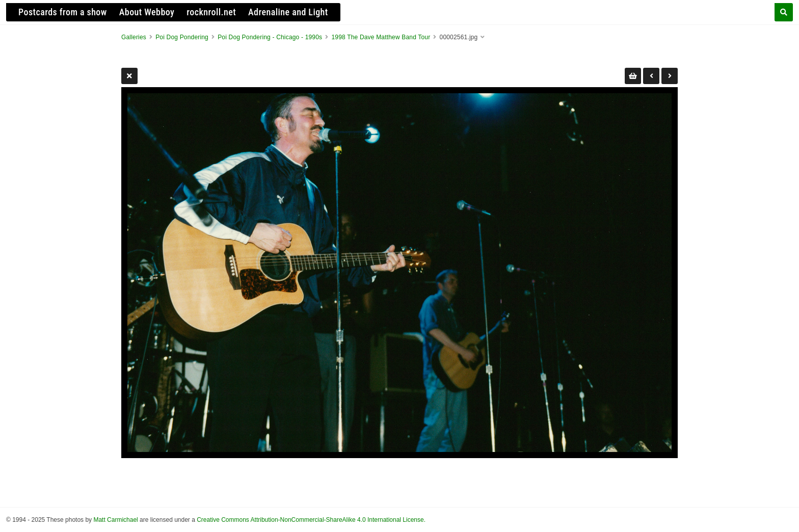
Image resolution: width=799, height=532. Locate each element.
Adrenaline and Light (288, 12)
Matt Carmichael (115, 520)
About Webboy (147, 12)
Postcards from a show (63, 12)
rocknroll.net (211, 12)
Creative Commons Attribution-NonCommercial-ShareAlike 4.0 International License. (311, 520)
